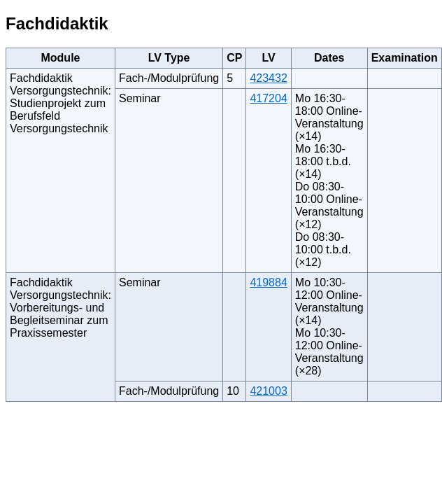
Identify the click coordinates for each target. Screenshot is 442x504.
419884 (268, 282)
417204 (268, 98)
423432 (268, 78)
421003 (268, 391)
